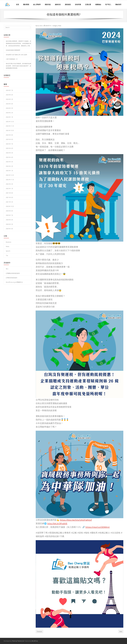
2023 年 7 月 (9, 144)
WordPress (35, 641)
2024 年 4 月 (9, 104)
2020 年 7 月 (9, 215)
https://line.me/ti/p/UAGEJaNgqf (76, 520)
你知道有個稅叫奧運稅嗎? (13, 50)
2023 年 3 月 (9, 162)
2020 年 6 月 (9, 220)
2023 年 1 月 (9, 171)
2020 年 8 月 (9, 211)
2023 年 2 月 (9, 166)
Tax (7, 255)
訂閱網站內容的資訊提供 (13, 273)
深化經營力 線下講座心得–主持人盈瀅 (16, 55)
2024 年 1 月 (9, 117)
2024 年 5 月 (9, 99)
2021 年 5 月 (9, 202)
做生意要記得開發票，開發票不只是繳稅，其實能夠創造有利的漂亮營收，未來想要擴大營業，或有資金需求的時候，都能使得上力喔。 (18, 43)
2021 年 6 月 (9, 197)
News (60, 26)
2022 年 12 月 (10, 175)
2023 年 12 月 (10, 122)
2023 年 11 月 (10, 126)
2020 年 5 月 (9, 224)
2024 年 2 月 (9, 113)
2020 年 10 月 (10, 206)
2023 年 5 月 (9, 153)
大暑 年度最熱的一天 (12, 59)
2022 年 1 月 (9, 188)
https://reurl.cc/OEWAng (98, 527)
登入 (7, 269)
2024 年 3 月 (9, 108)
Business (9, 242)
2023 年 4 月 (9, 157)
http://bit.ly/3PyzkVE (57, 523)
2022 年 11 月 (10, 180)
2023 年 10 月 (10, 130)
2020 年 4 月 (9, 229)
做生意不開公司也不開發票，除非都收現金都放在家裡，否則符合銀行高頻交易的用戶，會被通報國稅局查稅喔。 (18, 66)
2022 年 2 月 (9, 184)
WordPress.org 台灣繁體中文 (14, 282)
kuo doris (40, 26)
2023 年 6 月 (9, 148)
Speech (8, 251)
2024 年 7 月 (9, 90)
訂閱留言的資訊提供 (12, 278)
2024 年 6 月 (9, 95)
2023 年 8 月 (9, 139)
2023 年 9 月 (9, 135)
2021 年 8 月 (9, 193)
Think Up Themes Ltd (18, 641)
